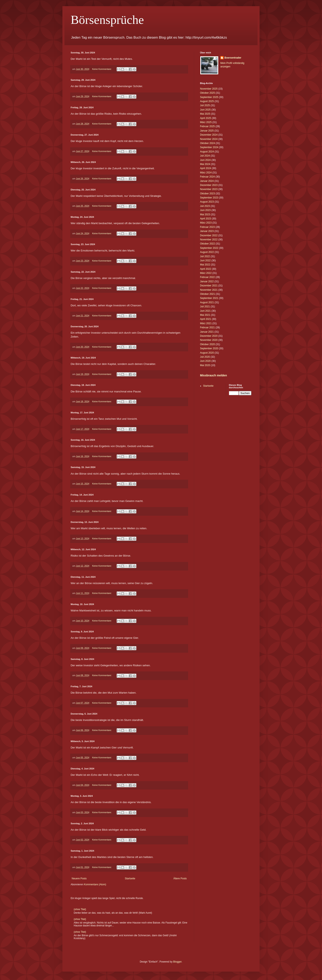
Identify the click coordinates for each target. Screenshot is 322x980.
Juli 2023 (205, 206)
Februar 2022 (207, 277)
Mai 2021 (205, 315)
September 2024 (209, 147)
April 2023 (206, 219)
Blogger (177, 962)
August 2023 (207, 202)
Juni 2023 (205, 210)
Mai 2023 (205, 214)
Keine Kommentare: (102, 69)
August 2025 (207, 101)
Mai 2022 (205, 265)
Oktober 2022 (208, 244)
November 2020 (209, 340)
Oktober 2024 (208, 143)
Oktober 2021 (208, 294)
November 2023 (209, 189)
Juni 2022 (205, 261)
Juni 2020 (205, 361)
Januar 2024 (207, 181)
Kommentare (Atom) (95, 884)
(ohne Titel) (80, 909)
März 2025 (206, 122)
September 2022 (209, 248)
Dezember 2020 (209, 336)
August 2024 (207, 152)
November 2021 (209, 290)
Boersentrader (233, 58)
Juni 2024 (205, 160)
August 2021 (207, 302)
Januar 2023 (207, 231)
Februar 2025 (207, 126)
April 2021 (206, 319)
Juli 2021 (205, 307)
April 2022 (206, 269)
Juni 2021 (205, 311)
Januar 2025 (207, 131)
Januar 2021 (207, 332)
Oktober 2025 (208, 93)
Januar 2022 (207, 281)
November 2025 (209, 89)
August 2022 (207, 252)
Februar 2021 (207, 327)
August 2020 (207, 353)
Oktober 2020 (208, 344)
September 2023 (209, 198)
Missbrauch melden (213, 375)
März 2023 (206, 223)
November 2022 (209, 240)
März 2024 (206, 173)
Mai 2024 (205, 164)
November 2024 (209, 139)
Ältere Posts (180, 879)
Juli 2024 (205, 156)
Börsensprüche (107, 20)
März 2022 (206, 273)
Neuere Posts (79, 879)
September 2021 (209, 298)
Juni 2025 (205, 110)
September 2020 (209, 348)
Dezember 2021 (209, 286)
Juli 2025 (205, 105)
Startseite (130, 879)
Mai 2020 (205, 365)
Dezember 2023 (209, 185)
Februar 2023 (207, 227)
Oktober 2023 (208, 194)
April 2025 (206, 118)
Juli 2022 (205, 256)
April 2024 (206, 168)
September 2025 (209, 97)
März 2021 (206, 323)
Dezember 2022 (209, 235)
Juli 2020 (205, 357)
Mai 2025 (205, 114)
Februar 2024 (207, 177)
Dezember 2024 (209, 135)
